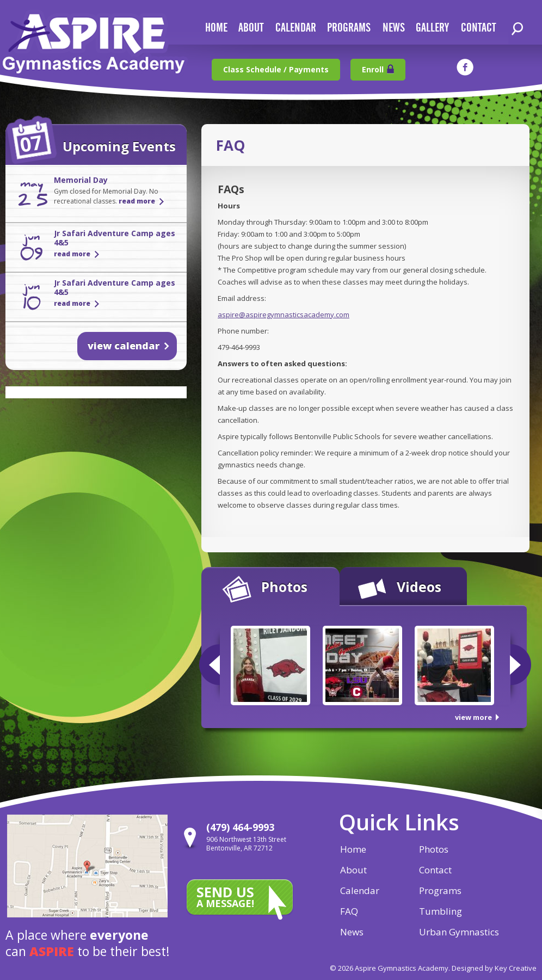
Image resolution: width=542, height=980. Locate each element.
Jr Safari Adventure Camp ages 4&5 (115, 238)
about (251, 28)
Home (353, 849)
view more (473, 717)
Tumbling (441, 911)
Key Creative (516, 968)
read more (137, 201)
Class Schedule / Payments (276, 69)
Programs (349, 28)
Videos (419, 587)
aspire (52, 951)
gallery (432, 28)
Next (521, 665)
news (394, 28)
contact (478, 28)
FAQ (349, 911)
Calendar (360, 890)
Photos (284, 587)
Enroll (373, 69)
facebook (465, 67)
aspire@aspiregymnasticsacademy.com (284, 315)
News (352, 932)
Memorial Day (81, 180)
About (353, 870)
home (216, 28)
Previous (210, 665)
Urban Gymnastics (459, 932)
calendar (296, 28)
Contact (435, 870)
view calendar (124, 346)
